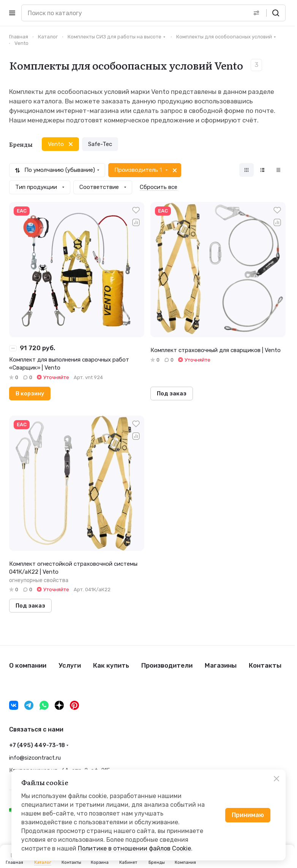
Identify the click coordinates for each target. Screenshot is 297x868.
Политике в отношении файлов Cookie (134, 848)
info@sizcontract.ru (35, 758)
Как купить (111, 665)
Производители (167, 665)
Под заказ (172, 394)
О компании (28, 665)
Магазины (221, 665)
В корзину (30, 394)
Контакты (265, 665)
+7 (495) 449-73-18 (37, 745)
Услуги (70, 665)
